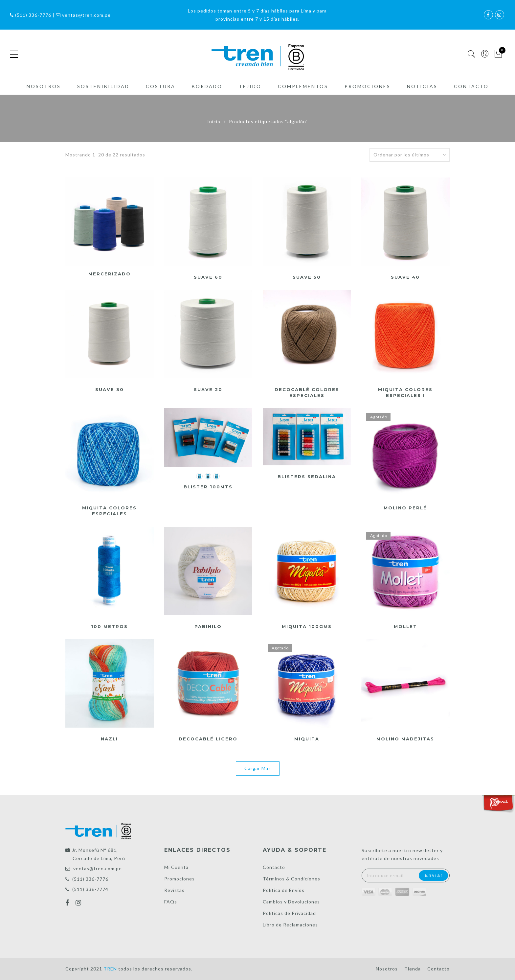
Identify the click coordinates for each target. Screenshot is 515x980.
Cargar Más (258, 768)
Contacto (471, 86)
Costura (161, 86)
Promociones (368, 86)
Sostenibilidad (103, 86)
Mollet (405, 626)
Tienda (413, 969)
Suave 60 (208, 277)
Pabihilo (208, 626)
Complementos (303, 86)
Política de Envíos (284, 890)
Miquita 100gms (307, 626)
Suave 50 (307, 277)
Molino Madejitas (405, 739)
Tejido (250, 86)
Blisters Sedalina (307, 477)
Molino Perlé (405, 508)
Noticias (422, 86)
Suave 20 (208, 389)
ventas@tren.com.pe (98, 868)
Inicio (214, 121)
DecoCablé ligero (208, 739)
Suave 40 (405, 277)
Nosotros (44, 86)
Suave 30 (110, 389)
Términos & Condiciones (291, 879)
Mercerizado (110, 274)
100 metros (109, 626)
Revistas (174, 890)
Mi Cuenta (176, 867)
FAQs (171, 902)
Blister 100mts (208, 487)
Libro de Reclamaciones (290, 925)
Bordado (207, 86)
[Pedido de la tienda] (410, 155)
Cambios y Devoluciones (291, 902)
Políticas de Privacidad (289, 913)
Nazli (109, 739)
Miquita (307, 739)
